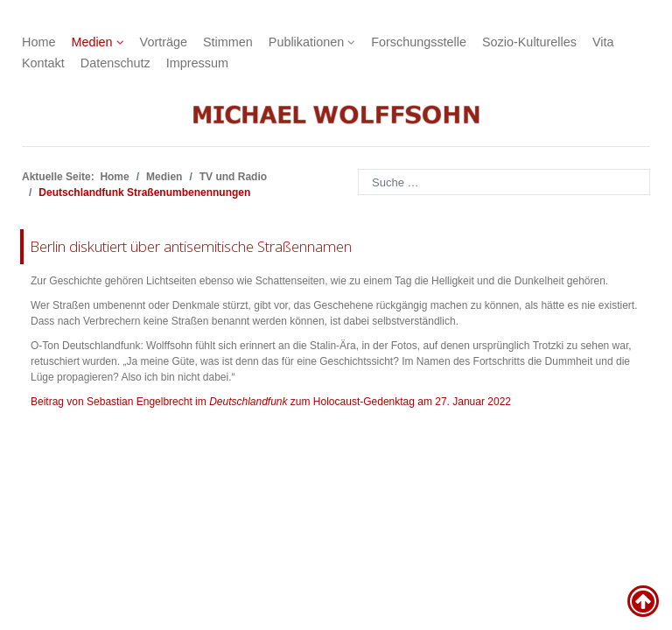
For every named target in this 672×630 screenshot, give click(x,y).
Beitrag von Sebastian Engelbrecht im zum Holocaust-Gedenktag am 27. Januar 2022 (271, 402)
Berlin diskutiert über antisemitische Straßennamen (191, 246)
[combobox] (504, 182)
